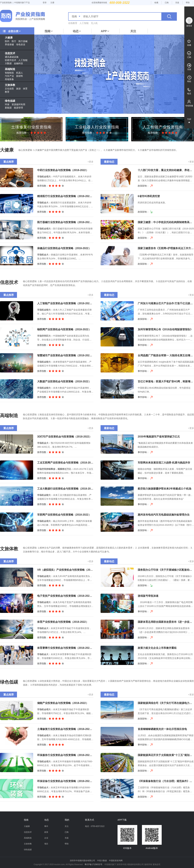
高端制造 (10, 69)
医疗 (14, 41)
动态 (77, 31)
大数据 (8, 63)
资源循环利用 (18, 104)
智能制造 (9, 73)
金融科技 (18, 63)
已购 (167, 3)
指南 (49, 31)
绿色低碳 (10, 101)
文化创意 (9, 89)
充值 (177, 3)
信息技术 (10, 53)
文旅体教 (10, 85)
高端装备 (9, 79)
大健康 (9, 38)
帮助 (188, 3)
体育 (25, 89)
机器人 (20, 73)
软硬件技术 (11, 60)
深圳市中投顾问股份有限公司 (82, 861)
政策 (46, 832)
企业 (46, 838)
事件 (46, 826)
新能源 (8, 108)
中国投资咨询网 (116, 861)
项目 (46, 844)
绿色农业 (21, 44)
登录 (45, 3)
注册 (52, 3)
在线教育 (73, 23)
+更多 (91, 162)
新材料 (20, 76)
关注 (133, 31)
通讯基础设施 (12, 57)
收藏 (156, 3)
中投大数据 (102, 861)
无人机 (94, 23)
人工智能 (84, 23)
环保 (7, 104)
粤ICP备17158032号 (93, 864)
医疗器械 (23, 41)
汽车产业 (9, 76)
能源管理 (18, 108)
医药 (7, 41)
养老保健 (9, 44)
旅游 (18, 89)
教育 (7, 92)
